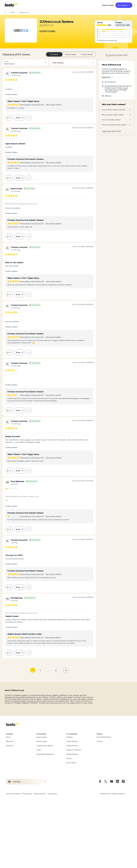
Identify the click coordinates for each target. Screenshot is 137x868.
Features (69, 737)
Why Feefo (10, 741)
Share (20, 118)
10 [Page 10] (56, 670)
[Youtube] (112, 782)
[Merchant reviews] (21, 30)
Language (16, 781)
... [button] (48, 670)
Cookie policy (52, 794)
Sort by (6, 62)
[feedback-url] (11, 80)
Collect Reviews (72, 741)
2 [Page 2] (41, 670)
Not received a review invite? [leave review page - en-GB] (117, 55)
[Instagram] (123, 782)
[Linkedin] (117, 782)
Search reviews (108, 5)
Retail (13, 12)
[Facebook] (100, 782)
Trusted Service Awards (45, 746)
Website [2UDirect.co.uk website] (108, 96)
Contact (100, 741)
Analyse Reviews (72, 754)
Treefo (39, 750)
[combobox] (25, 63)
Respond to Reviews (74, 750)
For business (124, 5)
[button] (25, 63)
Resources (10, 746)
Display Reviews (72, 746)
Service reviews (71, 54)
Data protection (40, 794)
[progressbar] (113, 29)
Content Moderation (104, 737)
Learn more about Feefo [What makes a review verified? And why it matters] (112, 131)
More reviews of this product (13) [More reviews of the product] (32, 162)
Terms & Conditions (13, 794)
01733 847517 (110, 82)
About (8, 737)
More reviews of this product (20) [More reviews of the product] (32, 105)
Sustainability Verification (45, 754)
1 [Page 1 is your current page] (33, 670)
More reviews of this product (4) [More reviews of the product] (32, 637)
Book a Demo (71, 763)
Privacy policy (27, 794)
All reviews (54, 54)
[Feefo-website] (11, 5)
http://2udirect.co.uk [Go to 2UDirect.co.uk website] (47, 25)
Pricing (69, 758)
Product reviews (87, 54)
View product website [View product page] (54, 105)
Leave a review (41, 737)
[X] (106, 782)
